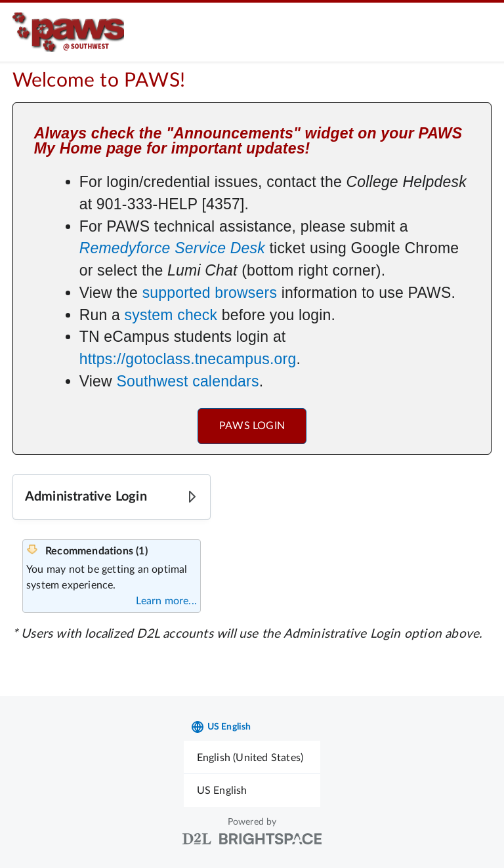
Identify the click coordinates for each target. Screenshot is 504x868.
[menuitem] (252, 757)
